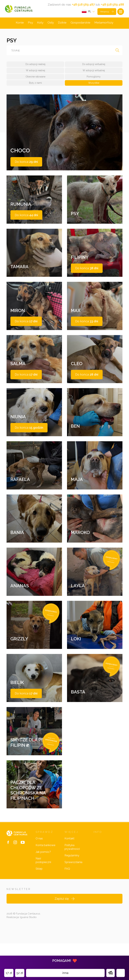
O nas (39, 875)
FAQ (67, 905)
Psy (30, 24)
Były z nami (35, 84)
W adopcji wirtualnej (94, 72)
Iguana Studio (28, 954)
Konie (19, 24)
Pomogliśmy (94, 78)
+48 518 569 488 (112, 4)
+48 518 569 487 (83, 4)
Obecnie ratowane (35, 78)
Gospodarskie (80, 24)
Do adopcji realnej (35, 66)
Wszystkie (94, 84)
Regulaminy (72, 892)
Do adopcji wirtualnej (94, 66)
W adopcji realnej (35, 72)
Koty (40, 24)
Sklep (39, 905)
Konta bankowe (45, 882)
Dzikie (62, 24)
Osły (51, 24)
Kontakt (69, 875)
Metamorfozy (104, 24)
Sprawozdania (73, 899)
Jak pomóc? (43, 889)
